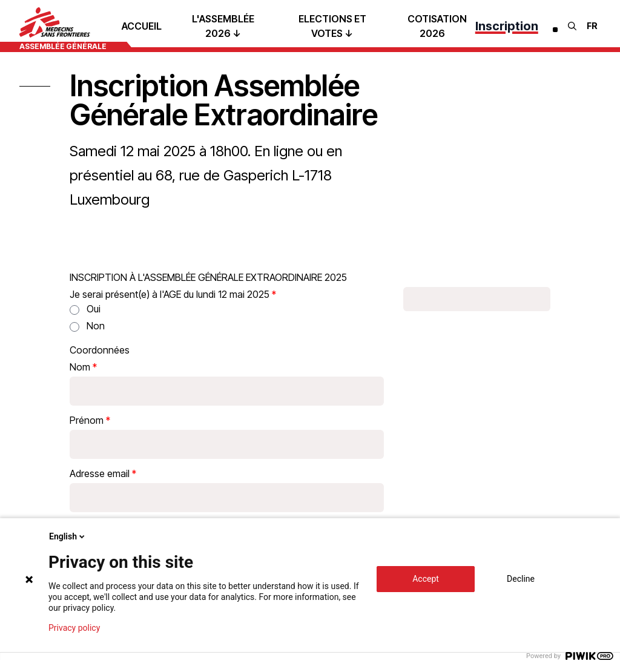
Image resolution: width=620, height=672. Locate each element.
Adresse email (100, 473)
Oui (94, 309)
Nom (80, 367)
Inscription (507, 26)
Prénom (87, 420)
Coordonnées (100, 350)
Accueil (142, 26)
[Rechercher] (572, 26)
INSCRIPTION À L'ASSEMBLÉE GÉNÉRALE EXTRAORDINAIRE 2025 (208, 277)
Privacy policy (74, 628)
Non (96, 326)
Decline (521, 579)
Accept (426, 579)
